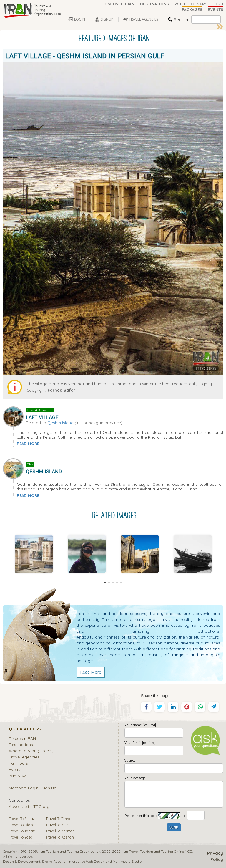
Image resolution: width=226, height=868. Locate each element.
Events (15, 769)
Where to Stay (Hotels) (31, 751)
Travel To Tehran (59, 819)
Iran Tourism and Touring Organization (69, 851)
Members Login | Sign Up (33, 788)
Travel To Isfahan (23, 825)
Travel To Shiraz (22, 819)
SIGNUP (107, 19)
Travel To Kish (57, 825)
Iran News (18, 775)
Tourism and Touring (157, 851)
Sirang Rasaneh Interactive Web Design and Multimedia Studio (92, 861)
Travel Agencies (24, 757)
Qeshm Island (60, 423)
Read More (91, 672)
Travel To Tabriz (22, 831)
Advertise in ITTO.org (29, 806)
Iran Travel (130, 851)
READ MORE (28, 444)
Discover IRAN (22, 738)
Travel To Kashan (60, 837)
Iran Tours (18, 763)
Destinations (21, 744)
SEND (174, 828)
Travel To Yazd (21, 837)
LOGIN (80, 19)
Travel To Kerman (60, 831)
